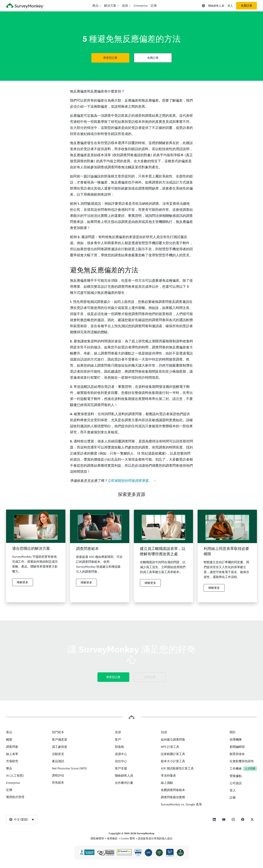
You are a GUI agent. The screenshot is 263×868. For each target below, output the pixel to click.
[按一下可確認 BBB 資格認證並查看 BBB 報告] (87, 854)
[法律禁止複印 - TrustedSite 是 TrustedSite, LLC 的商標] (124, 854)
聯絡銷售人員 (216, 6)
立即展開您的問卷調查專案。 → (132, 481)
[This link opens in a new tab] (214, 819)
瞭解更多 (23, 582)
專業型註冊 (110, 58)
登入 (230, 6)
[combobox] (22, 819)
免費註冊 (247, 6)
